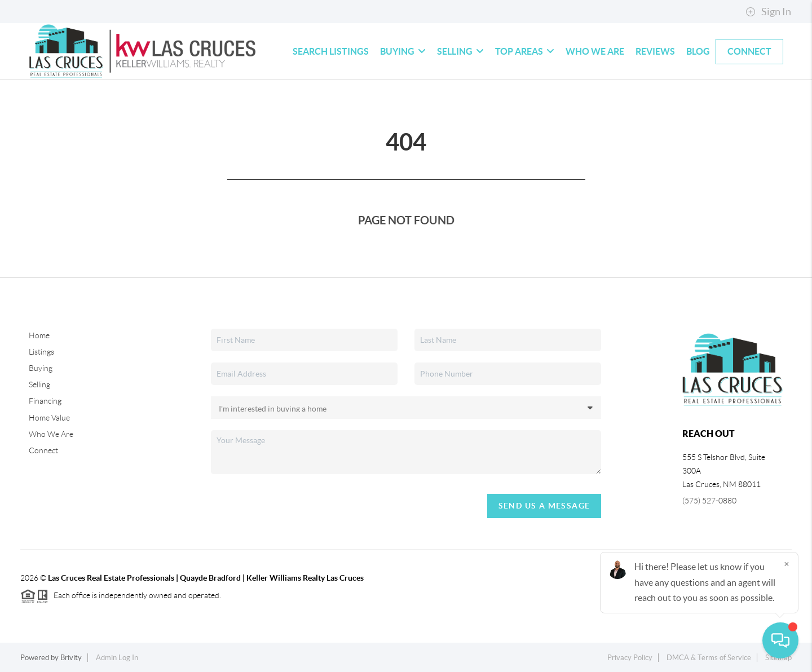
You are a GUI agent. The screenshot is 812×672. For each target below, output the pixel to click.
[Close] (787, 564)
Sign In (768, 12)
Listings (41, 352)
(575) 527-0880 (709, 501)
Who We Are (595, 51)
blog (698, 51)
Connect (749, 51)
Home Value (49, 418)
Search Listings (331, 51)
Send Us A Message (544, 506)
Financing (45, 401)
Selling (460, 51)
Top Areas (525, 51)
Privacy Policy (630, 658)
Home (39, 335)
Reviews (655, 51)
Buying (403, 51)
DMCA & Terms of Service (709, 658)
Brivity (71, 658)
